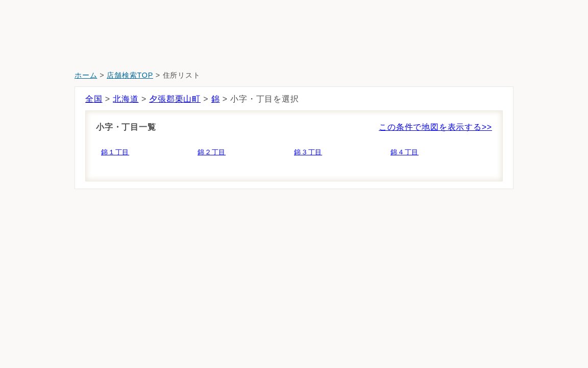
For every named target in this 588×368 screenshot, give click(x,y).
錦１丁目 (115, 152)
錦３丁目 (308, 152)
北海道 (126, 99)
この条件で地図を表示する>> (435, 127)
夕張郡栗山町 (175, 99)
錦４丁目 (405, 152)
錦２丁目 (212, 152)
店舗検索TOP (130, 75)
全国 (94, 99)
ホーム (86, 75)
